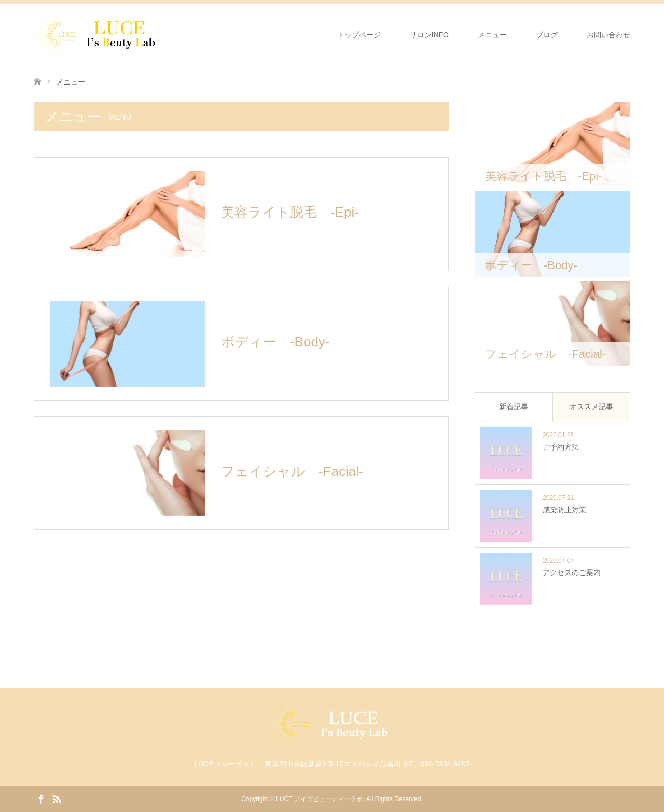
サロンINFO (429, 35)
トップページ (359, 35)
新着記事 (514, 407)
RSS (57, 799)
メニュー (492, 35)
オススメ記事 (591, 407)
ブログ (547, 35)
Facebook (41, 799)
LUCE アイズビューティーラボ (319, 799)
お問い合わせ (608, 35)
